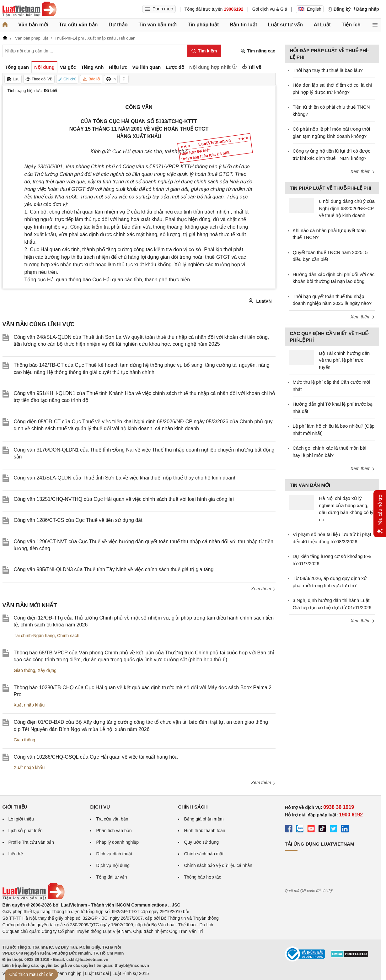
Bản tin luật (243, 25)
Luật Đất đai (97, 973)
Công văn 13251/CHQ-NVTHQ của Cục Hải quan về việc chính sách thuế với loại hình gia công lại (124, 499)
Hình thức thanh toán (204, 831)
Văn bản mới (33, 25)
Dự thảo (118, 25)
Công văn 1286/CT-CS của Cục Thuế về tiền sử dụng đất (78, 520)
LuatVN (260, 301)
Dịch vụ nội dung (113, 865)
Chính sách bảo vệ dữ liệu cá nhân (218, 865)
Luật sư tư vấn (285, 25)
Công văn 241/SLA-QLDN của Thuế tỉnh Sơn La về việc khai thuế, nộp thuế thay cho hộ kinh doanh (125, 478)
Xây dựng (47, 670)
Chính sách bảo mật (204, 854)
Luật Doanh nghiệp (63, 973)
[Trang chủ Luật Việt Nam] (29, 9)
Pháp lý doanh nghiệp (117, 842)
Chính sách (68, 636)
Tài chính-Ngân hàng (34, 636)
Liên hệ (16, 854)
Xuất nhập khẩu (29, 705)
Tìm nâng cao (258, 51)
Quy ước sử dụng (201, 842)
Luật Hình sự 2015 (131, 973)
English (310, 9)
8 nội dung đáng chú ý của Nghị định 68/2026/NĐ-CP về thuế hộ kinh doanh (347, 208)
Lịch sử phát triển (26, 831)
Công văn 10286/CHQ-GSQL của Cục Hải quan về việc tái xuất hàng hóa (96, 757)
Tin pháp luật (203, 25)
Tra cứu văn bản (78, 25)
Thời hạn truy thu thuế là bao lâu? (328, 70)
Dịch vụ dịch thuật (114, 854)
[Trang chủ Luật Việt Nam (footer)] (34, 898)
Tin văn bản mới (158, 25)
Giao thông (25, 670)
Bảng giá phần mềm (204, 819)
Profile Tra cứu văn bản (31, 842)
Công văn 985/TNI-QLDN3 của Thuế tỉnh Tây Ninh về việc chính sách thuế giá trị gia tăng (114, 569)
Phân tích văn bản (114, 831)
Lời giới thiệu (21, 819)
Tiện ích (351, 25)
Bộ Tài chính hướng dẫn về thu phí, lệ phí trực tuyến (345, 360)
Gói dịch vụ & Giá (270, 9)
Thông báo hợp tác (202, 877)
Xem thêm (263, 589)
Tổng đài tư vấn (111, 877)
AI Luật (322, 25)
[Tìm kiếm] (204, 51)
